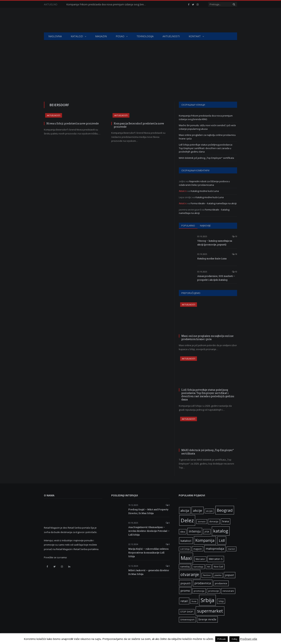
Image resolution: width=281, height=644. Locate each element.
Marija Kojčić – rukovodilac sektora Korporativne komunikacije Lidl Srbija (148, 553)
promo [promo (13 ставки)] (185, 591)
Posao (120, 36)
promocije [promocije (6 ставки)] (214, 591)
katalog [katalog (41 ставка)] (221, 531)
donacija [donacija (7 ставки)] (214, 521)
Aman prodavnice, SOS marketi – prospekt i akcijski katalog (216, 278)
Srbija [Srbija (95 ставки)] (207, 600)
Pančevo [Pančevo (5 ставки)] (207, 575)
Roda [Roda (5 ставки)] (194, 601)
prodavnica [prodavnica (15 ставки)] (203, 583)
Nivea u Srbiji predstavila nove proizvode (73, 123)
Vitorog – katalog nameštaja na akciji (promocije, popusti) (215, 243)
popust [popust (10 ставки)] (230, 575)
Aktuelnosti (171, 36)
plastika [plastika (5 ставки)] (218, 575)
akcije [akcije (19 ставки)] (198, 510)
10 (235, 272)
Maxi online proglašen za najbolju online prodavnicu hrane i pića (207, 337)
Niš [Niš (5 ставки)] (209, 567)
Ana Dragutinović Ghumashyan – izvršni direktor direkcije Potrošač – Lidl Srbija (149, 531)
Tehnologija (145, 36)
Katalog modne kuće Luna (205, 191)
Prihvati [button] (222, 639)
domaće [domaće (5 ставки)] (202, 522)
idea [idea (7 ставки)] (183, 532)
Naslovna (55, 36)
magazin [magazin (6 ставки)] (198, 549)
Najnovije (205, 226)
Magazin (101, 36)
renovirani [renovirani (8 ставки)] (228, 591)
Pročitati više (249, 639)
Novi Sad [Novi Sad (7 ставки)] (218, 567)
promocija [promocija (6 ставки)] (199, 591)
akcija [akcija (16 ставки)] (185, 510)
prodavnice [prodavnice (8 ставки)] (221, 583)
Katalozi (77, 36)
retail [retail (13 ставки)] (184, 601)
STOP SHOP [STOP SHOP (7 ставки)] (187, 612)
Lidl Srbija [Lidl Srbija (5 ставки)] (185, 549)
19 (235, 236)
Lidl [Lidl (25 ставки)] (222, 540)
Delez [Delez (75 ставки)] (187, 520)
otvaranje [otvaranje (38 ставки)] (190, 574)
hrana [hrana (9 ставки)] (226, 521)
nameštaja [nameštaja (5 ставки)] (198, 567)
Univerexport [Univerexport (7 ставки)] (187, 620)
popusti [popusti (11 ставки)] (185, 583)
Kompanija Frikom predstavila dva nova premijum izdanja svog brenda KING (108, 4)
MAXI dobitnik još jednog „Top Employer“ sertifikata (206, 158)
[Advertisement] (140, 67)
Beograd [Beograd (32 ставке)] (225, 510)
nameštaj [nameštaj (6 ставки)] (185, 566)
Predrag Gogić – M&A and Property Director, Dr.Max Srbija (148, 511)
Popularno (188, 226)
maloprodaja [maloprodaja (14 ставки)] (215, 549)
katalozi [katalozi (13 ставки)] (186, 541)
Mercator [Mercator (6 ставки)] (200, 559)
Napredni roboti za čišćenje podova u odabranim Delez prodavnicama (204, 183)
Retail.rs (183, 191)
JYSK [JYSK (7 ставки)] (207, 532)
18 (235, 254)
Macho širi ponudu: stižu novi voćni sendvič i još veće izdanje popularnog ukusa (207, 127)
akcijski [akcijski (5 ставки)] (209, 511)
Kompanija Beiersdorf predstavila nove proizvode (139, 125)
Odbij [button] (234, 639)
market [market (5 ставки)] (231, 549)
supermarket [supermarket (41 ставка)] (210, 611)
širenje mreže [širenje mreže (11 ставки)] (207, 619)
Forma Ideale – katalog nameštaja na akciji (214, 203)
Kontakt (195, 36)
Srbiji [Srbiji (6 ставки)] (221, 601)
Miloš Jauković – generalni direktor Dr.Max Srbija (149, 572)
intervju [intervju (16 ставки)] (195, 531)
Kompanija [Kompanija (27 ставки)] (205, 540)
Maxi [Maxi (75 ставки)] (186, 558)
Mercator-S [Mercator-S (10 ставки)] (216, 559)
